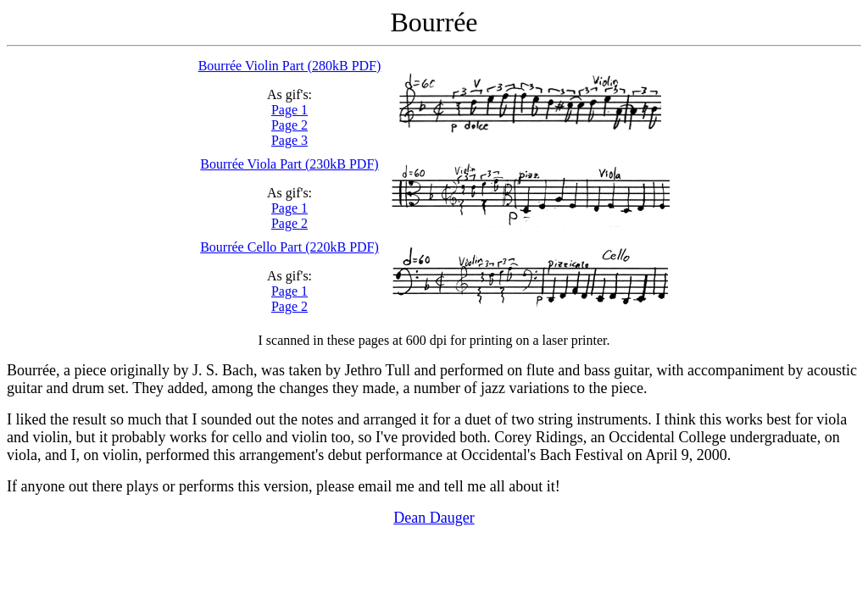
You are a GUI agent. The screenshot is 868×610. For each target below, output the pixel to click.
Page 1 (289, 110)
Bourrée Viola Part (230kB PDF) (289, 164)
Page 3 (289, 140)
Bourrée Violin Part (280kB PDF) (290, 66)
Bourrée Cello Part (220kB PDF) (289, 247)
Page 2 (289, 125)
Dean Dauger (434, 518)
